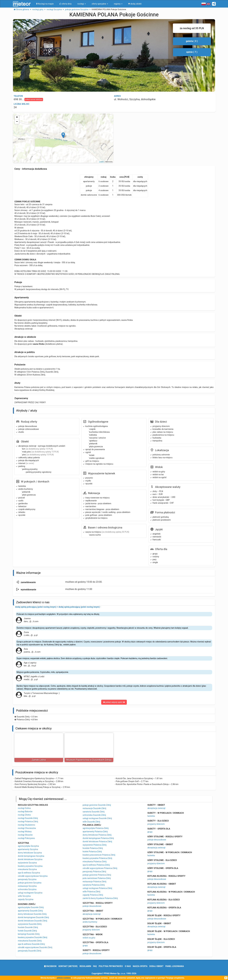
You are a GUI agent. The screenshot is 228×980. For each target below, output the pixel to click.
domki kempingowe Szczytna (31, 856)
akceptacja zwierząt (92, 914)
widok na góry (89, 938)
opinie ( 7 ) (192, 52)
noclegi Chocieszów (27, 828)
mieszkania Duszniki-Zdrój (30, 941)
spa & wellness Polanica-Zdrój (96, 865)
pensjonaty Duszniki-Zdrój (30, 951)
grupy (85, 945)
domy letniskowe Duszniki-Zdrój (32, 914)
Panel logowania (175, 966)
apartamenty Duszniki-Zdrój (30, 911)
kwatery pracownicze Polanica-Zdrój (99, 855)
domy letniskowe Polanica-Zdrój (97, 835)
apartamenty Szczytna (28, 849)
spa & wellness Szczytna (29, 873)
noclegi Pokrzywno (26, 838)
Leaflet (101, 162)
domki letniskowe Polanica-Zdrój (97, 842)
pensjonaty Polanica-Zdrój (94, 872)
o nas (128, 966)
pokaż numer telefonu (34, 99)
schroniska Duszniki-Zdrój (94, 815)
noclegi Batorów (25, 811)
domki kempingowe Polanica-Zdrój (98, 838)
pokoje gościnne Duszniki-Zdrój (97, 805)
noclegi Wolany (25, 832)
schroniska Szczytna (27, 889)
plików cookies (64, 978)
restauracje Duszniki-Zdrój (94, 808)
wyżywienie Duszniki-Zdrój (30, 924)
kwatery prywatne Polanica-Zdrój (97, 858)
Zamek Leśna (39, 760)
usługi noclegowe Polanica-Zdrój (97, 888)
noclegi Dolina (24, 808)
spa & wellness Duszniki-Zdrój (31, 944)
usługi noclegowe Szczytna (30, 893)
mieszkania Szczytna (27, 869)
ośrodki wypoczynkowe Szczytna (33, 876)
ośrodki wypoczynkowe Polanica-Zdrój (100, 868)
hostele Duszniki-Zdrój (28, 927)
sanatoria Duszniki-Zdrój (94, 812)
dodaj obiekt (156, 966)
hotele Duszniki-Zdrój (27, 931)
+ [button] (17, 117)
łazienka (151, 816)
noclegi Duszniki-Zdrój (28, 818)
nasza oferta (140, 966)
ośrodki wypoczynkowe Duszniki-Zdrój (35, 947)
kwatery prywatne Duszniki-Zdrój (33, 937)
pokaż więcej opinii (114, 702)
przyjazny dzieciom (91, 930)
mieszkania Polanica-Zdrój (95, 862)
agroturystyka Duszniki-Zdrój (31, 907)
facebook (50, 966)
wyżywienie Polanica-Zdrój (95, 845)
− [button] (17, 122)
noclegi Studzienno (26, 825)
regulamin (85, 966)
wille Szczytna (24, 896)
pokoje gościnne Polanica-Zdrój (97, 875)
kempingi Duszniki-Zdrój (29, 934)
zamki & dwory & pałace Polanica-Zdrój (100, 898)
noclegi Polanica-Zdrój (28, 822)
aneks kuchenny (90, 922)
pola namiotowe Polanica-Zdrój (97, 878)
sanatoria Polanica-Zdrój (94, 885)
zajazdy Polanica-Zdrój (93, 895)
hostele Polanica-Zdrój (93, 848)
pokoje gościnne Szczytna (30, 883)
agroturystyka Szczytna (28, 846)
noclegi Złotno (24, 815)
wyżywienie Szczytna (27, 863)
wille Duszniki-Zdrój (91, 822)
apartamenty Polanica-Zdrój (95, 832)
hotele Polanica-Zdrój (92, 852)
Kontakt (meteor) (68, 966)
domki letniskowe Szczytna (30, 859)
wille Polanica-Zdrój (91, 892)
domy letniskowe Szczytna (30, 853)
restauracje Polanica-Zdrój (94, 882)
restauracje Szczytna (27, 886)
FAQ (95, 966)
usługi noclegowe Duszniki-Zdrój (97, 818)
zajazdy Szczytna (26, 899)
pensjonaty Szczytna (27, 879)
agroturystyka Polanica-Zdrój (96, 828)
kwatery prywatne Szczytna (30, 866)
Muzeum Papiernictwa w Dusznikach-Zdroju (89, 760)
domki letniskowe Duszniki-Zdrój (32, 921)
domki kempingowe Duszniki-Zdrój (33, 917)
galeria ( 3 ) (192, 41)
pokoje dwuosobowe (92, 906)
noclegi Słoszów (25, 835)
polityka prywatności (111, 966)
